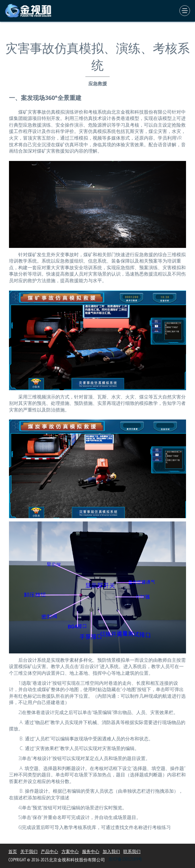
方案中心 (70, 852)
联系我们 (132, 852)
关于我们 (29, 852)
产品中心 (49, 852)
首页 (13, 852)
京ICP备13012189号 (125, 859)
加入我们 (111, 852)
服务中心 (91, 852)
